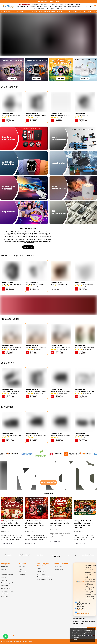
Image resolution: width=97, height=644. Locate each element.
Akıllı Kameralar (39, 9)
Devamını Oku (6, 544)
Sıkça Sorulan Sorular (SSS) (44, 580)
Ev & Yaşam (50, 9)
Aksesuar (60, 9)
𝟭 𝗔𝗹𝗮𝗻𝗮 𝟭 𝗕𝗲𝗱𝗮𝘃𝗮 (24, 4)
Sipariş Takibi (58, 566)
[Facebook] (2, 635)
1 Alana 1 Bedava (6, 566)
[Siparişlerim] (91, 7)
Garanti (39, 569)
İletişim (21, 569)
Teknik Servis (28, 247)
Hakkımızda (22, 566)
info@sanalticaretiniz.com (84, 613)
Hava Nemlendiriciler (75, 6)
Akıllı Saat (44, 4)
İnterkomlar (48, 6)
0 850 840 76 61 (82, 610)
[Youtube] (10, 635)
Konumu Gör (49, 482)
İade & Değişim (41, 574)
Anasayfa (35, 4)
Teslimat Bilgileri (59, 569)
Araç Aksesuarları (60, 6)
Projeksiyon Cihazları (66, 4)
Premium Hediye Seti (7, 583)
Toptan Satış (23, 575)
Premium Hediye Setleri (35, 6)
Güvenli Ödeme (41, 571)
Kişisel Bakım (5, 597)
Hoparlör (78, 4)
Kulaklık (54, 4)
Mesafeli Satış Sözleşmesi (44, 577)
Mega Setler (21, 6)
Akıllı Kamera (5, 594)
